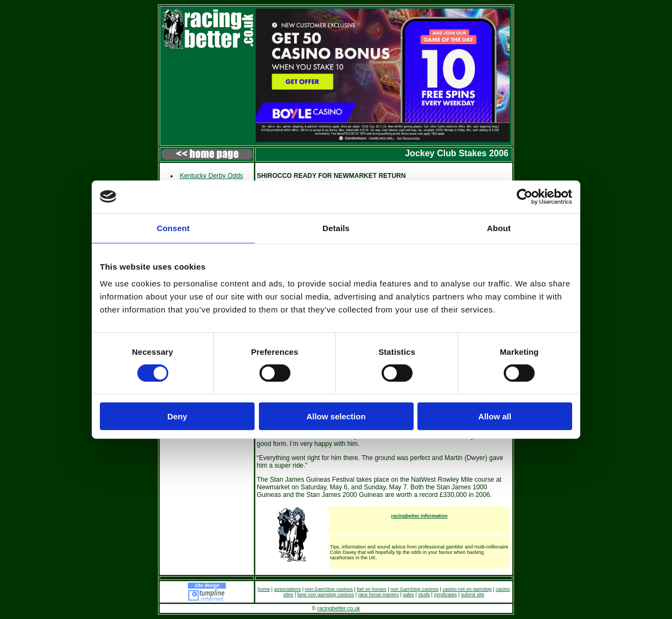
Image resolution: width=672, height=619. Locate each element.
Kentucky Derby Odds (211, 176)
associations (288, 589)
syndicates (445, 595)
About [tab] (499, 228)
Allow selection (336, 416)
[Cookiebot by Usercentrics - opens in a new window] (525, 196)
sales (408, 595)
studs (424, 595)
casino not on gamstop (467, 589)
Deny (177, 416)
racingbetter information (419, 516)
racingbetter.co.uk (339, 608)
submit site (473, 595)
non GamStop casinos (329, 589)
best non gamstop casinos (326, 595)
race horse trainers (379, 595)
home (264, 589)
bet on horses (372, 589)
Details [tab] (336, 228)
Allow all (495, 416)
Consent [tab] (173, 228)
